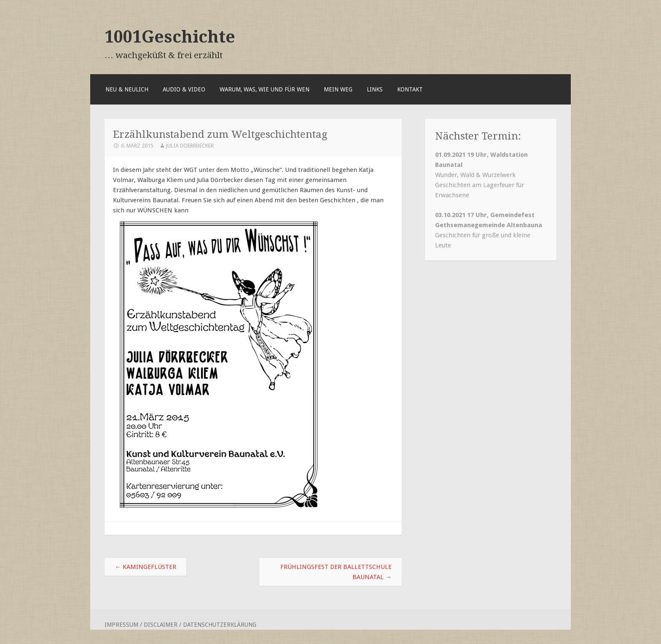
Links (375, 89)
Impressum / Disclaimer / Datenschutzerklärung (180, 625)
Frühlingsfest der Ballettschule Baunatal (336, 572)
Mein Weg (338, 89)
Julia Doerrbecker (190, 146)
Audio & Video (184, 89)
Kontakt (410, 89)
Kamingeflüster (145, 567)
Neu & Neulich (127, 89)
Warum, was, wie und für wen (265, 89)
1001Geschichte (170, 37)
